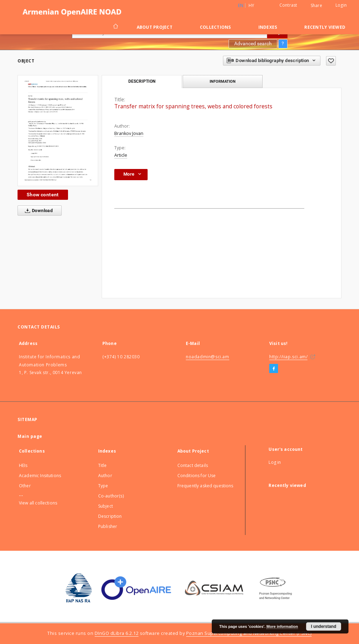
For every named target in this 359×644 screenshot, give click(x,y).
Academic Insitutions (40, 476)
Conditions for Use (197, 476)
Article (121, 155)
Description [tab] (142, 81)
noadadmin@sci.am (208, 357)
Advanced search (253, 43)
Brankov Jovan (129, 133)
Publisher (108, 526)
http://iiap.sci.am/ (288, 357)
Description (110, 516)
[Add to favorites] (331, 61)
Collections (215, 27)
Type (103, 486)
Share (316, 6)
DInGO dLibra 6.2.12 (117, 633)
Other (25, 486)
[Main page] (115, 27)
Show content (43, 195)
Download (37, 211)
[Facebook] (274, 369)
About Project (155, 27)
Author (105, 476)
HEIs (23, 465)
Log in (275, 462)
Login (341, 5)
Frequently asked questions (205, 486)
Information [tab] (223, 81)
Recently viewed (325, 27)
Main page (30, 436)
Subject (106, 506)
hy (252, 5)
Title (103, 465)
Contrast (288, 5)
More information (282, 626)
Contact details (193, 465)
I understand (324, 626)
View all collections (38, 503)
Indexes (268, 27)
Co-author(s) (111, 496)
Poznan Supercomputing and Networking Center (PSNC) (249, 633)
